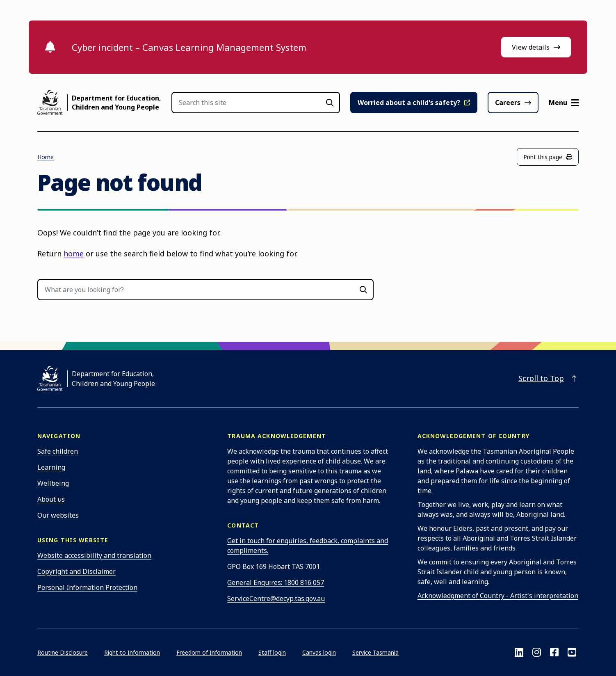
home (74, 253)
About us (51, 499)
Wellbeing (53, 483)
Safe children (58, 451)
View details (536, 47)
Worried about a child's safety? (409, 103)
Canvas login (319, 652)
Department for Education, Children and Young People (116, 103)
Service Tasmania (375, 652)
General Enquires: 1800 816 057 (276, 582)
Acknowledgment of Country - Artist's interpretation (498, 596)
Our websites (58, 515)
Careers (508, 103)
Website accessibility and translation (94, 555)
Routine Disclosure (63, 652)
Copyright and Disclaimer (76, 571)
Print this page (548, 157)
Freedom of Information (209, 652)
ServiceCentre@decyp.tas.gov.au (276, 598)
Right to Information (132, 652)
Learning (51, 467)
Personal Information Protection (87, 587)
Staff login (272, 652)
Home (46, 157)
